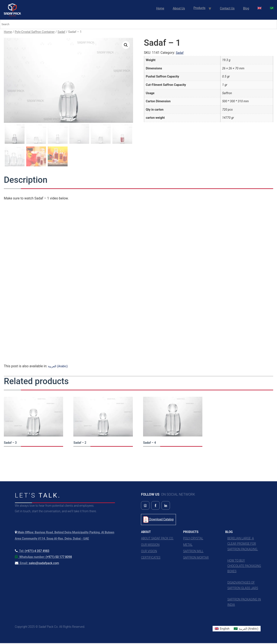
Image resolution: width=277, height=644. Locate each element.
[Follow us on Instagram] (145, 506)
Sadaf (61, 32)
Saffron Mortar (196, 559)
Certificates (151, 559)
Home (160, 8)
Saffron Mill (193, 552)
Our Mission (150, 546)
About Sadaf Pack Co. (157, 539)
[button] (126, 45)
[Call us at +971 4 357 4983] (32, 552)
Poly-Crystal (193, 539)
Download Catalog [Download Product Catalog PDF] (158, 521)
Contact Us (227, 8)
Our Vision (149, 552)
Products (199, 8)
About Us (179, 8)
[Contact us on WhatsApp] (44, 558)
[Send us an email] (37, 564)
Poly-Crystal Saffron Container (35, 32)
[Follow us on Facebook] (155, 506)
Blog (246, 8)
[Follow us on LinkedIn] (166, 506)
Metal (188, 546)
